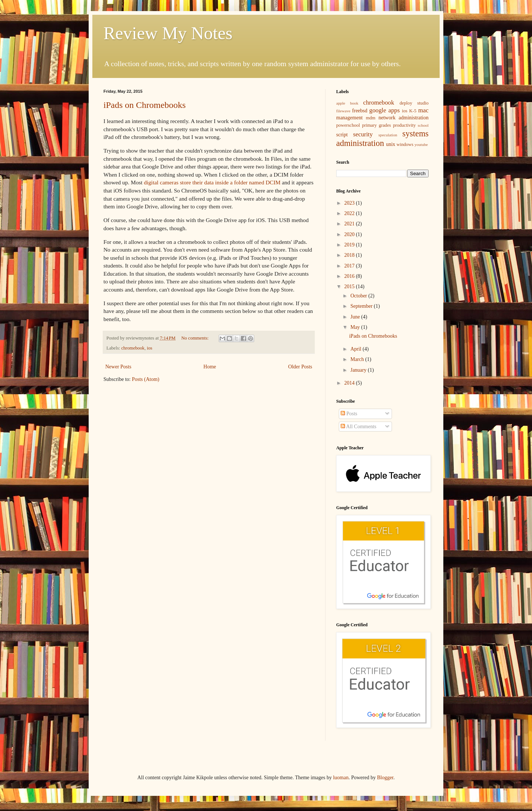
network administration (404, 118)
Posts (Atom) (146, 379)
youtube (421, 144)
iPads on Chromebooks (145, 105)
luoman (341, 778)
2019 (350, 245)
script (342, 135)
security (363, 134)
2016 (350, 276)
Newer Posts (118, 367)
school (423, 125)
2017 (350, 266)
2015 (350, 287)
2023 (350, 203)
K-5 (413, 111)
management (349, 118)
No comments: (196, 338)
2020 (350, 234)
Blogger (385, 778)
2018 (350, 255)
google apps (385, 110)
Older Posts (300, 367)
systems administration (382, 139)
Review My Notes (168, 33)
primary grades (376, 125)
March (358, 359)
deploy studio (414, 103)
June (356, 317)
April (356, 349)
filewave (343, 111)
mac (423, 110)
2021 (350, 224)
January (359, 370)
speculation (388, 135)
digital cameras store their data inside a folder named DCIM (212, 182)
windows (405, 144)
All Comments (359, 427)
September (362, 306)
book (354, 103)
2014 (350, 383)
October (359, 296)
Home (210, 367)
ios (149, 348)
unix (391, 144)
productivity (405, 125)
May (356, 327)
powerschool (348, 125)
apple (341, 103)
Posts (349, 414)
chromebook (133, 348)
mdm (371, 118)
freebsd (360, 111)
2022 (350, 213)
